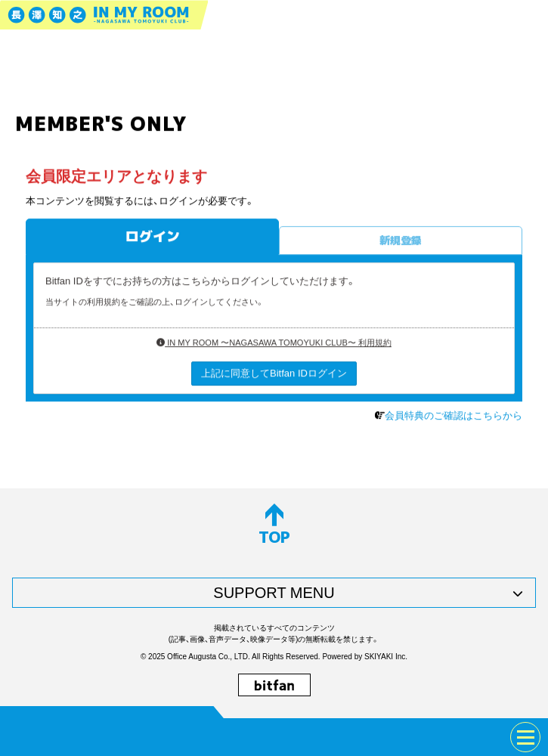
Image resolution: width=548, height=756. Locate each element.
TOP (274, 525)
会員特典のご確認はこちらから (454, 416)
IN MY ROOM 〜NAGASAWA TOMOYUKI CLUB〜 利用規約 (274, 343)
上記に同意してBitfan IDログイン (274, 373)
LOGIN (83, 737)
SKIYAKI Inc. (386, 657)
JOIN (35, 737)
